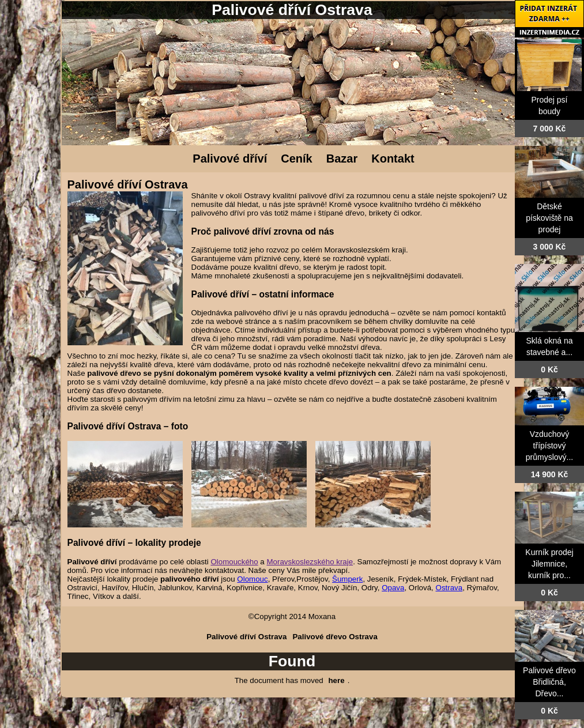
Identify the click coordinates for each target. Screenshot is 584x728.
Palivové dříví (230, 159)
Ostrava (449, 588)
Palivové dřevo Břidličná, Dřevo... (549, 682)
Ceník (296, 159)
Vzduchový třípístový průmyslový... (549, 446)
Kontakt (393, 159)
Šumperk (347, 579)
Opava (393, 588)
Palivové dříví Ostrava (246, 637)
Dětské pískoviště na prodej (549, 218)
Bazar (342, 159)
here (336, 680)
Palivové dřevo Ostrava (335, 637)
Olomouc (252, 579)
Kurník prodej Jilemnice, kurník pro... (549, 564)
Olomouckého (234, 562)
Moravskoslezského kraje (310, 562)
